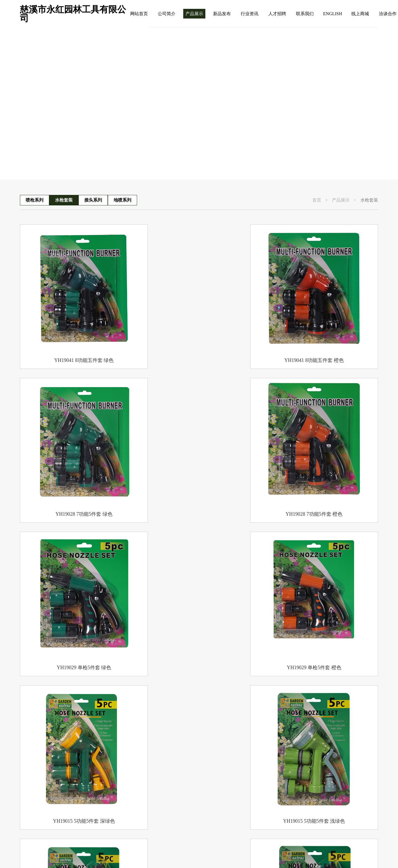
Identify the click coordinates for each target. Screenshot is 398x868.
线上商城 (360, 14)
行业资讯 (250, 14)
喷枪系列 (35, 200)
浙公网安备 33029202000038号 (193, 854)
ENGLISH (332, 14)
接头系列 (93, 200)
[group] (199, 104)
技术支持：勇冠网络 (256, 854)
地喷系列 (122, 200)
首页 (317, 200)
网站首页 (139, 14)
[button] (375, 162)
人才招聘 (277, 14)
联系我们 (305, 14)
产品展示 (194, 14)
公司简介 (167, 14)
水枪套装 (64, 200)
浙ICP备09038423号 (132, 854)
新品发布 (222, 14)
